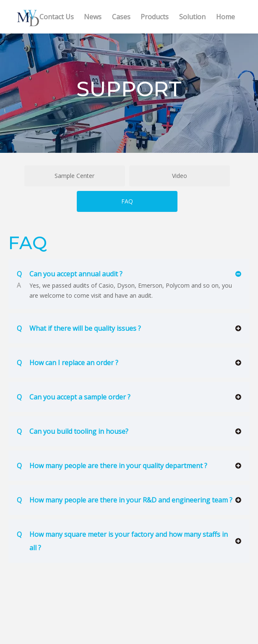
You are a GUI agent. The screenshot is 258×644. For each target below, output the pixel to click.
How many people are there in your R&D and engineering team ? (125, 500)
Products (155, 17)
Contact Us (57, 17)
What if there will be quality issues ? (79, 328)
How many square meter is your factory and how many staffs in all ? (122, 540)
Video (180, 176)
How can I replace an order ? (68, 363)
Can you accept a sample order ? (74, 397)
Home (225, 17)
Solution (192, 17)
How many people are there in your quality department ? (112, 466)
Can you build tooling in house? (73, 431)
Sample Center (74, 176)
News (93, 17)
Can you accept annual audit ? (70, 274)
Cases (121, 17)
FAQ (127, 201)
